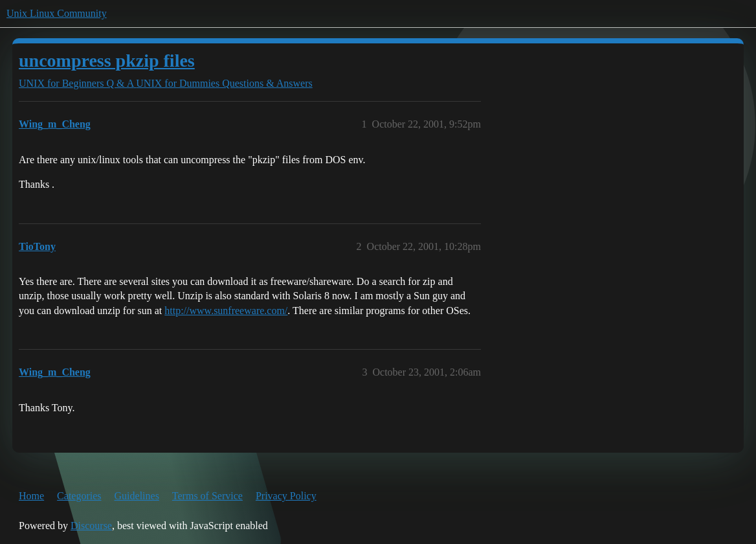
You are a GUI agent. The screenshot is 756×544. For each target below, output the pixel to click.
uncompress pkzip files (107, 61)
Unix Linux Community (57, 13)
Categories (79, 496)
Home (31, 496)
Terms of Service (207, 496)
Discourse (91, 526)
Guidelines (137, 496)
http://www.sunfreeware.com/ (226, 311)
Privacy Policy (286, 496)
